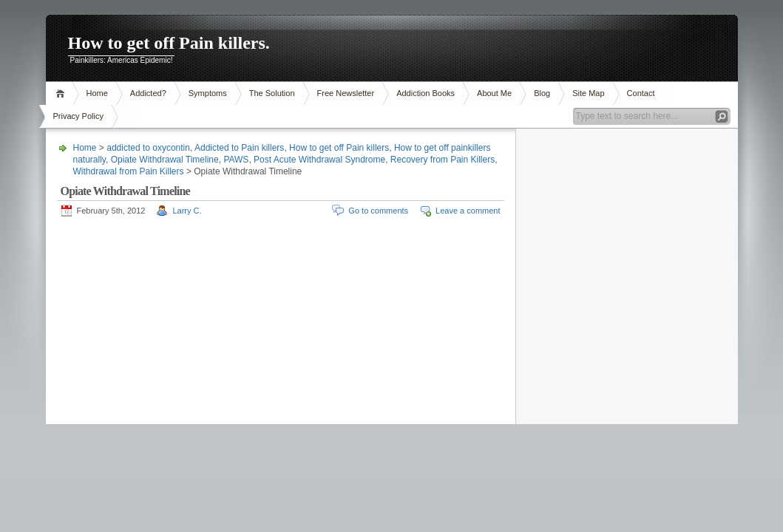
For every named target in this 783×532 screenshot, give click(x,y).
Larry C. (187, 211)
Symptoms (208, 93)
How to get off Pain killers (339, 148)
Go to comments (378, 211)
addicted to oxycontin (148, 148)
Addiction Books (426, 93)
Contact (641, 93)
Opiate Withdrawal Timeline (165, 160)
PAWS (236, 160)
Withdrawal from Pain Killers (129, 171)
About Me (494, 93)
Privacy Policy (78, 116)
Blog (542, 93)
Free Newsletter (346, 93)
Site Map (588, 93)
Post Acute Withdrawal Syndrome (319, 160)
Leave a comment (468, 211)
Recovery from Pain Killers (443, 160)
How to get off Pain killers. (169, 43)
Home (62, 93)
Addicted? (148, 93)
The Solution (272, 93)
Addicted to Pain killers (239, 148)
